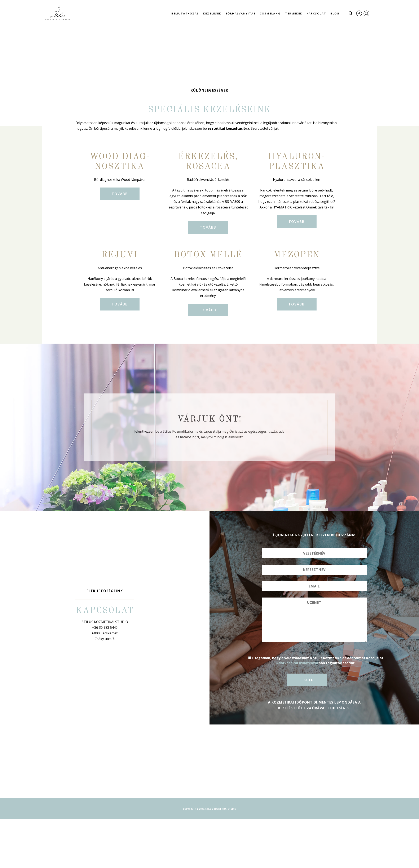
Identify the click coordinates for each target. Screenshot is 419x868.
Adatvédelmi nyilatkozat (297, 663)
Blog (335, 13)
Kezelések (212, 13)
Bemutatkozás (185, 13)
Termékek (294, 13)
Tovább (120, 194)
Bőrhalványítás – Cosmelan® (253, 13)
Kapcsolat (316, 13)
